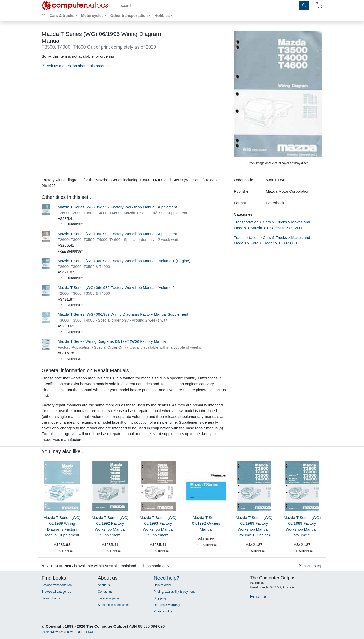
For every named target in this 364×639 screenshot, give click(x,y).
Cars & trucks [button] (62, 16)
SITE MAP (85, 632)
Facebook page (108, 598)
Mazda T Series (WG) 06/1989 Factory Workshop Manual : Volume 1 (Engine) (124, 261)
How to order (163, 585)
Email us (259, 596)
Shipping (160, 598)
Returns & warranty (167, 605)
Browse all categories (56, 592)
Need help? (166, 578)
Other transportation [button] (129, 16)
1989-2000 (294, 228)
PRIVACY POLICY (58, 632)
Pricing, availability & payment (174, 592)
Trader (268, 243)
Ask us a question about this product (75, 66)
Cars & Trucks (275, 222)
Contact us (105, 592)
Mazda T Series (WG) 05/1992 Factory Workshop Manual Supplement (117, 207)
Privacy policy (163, 611)
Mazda (256, 228)
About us (104, 585)
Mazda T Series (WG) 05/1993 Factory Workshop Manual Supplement (117, 234)
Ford (254, 243)
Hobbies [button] (162, 16)
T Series (274, 228)
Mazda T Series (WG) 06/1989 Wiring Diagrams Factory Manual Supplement (123, 314)
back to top (310, 566)
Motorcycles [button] (92, 16)
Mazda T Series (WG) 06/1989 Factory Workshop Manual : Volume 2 (116, 288)
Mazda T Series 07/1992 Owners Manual (206, 523)
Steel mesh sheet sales (114, 605)
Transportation (246, 222)
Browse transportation (57, 585)
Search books (51, 598)
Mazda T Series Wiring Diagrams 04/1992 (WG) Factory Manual (112, 341)
